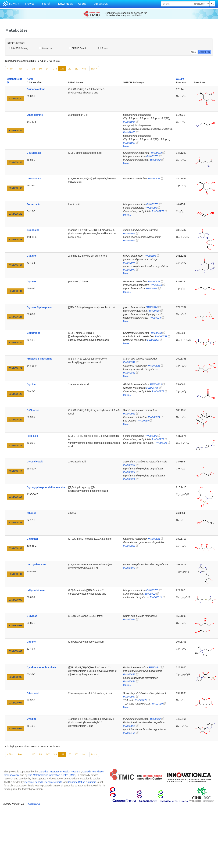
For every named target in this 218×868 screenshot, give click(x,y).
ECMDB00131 (15, 291)
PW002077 (131, 270)
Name (30, 79)
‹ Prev (19, 69)
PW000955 (144, 421)
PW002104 (131, 733)
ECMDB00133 (15, 240)
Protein (103, 48)
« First (10, 69)
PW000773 (160, 211)
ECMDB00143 (15, 188)
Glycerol (32, 281)
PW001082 (131, 143)
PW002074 (131, 233)
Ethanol (31, 513)
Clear (194, 52)
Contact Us (101, 4)
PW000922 (151, 594)
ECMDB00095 (15, 677)
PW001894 (155, 340)
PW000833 (157, 153)
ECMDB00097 (15, 651)
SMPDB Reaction (78, 48)
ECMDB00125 (15, 343)
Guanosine (33, 230)
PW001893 (151, 256)
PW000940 (157, 285)
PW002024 (131, 726)
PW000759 (163, 336)
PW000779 (143, 700)
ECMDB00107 (15, 548)
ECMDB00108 (15, 523)
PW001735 (162, 443)
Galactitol (32, 539)
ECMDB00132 (15, 265)
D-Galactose (34, 179)
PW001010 (158, 704)
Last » (94, 69)
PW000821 (156, 179)
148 (55, 69)
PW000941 (131, 362)
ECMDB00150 (15, 99)
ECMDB (14, 4)
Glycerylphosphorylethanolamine (46, 487)
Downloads (65, 4)
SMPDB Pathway (19, 48)
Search (47, 4)
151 (77, 69)
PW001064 (131, 122)
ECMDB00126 (15, 317)
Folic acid (32, 436)
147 (48, 69)
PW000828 (131, 674)
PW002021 (131, 479)
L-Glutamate (34, 153)
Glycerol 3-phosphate (39, 307)
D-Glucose (33, 410)
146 (41, 69)
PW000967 (131, 465)
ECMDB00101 (15, 574)
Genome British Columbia (82, 782)
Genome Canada (34, 782)
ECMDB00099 (15, 600)
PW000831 (131, 373)
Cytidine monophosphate (41, 667)
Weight (180, 79)
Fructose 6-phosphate (40, 359)
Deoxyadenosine (36, 564)
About (83, 4)
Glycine (31, 384)
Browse (31, 4)
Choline (31, 642)
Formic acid (34, 204)
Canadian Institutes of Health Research (60, 772)
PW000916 (156, 318)
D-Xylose (32, 616)
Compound (46, 48)
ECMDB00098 (15, 626)
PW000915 (155, 311)
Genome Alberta (53, 782)
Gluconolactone (36, 89)
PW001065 (131, 132)
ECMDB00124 (15, 368)
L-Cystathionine (36, 590)
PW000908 (152, 208)
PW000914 (153, 288)
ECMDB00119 (15, 471)
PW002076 (131, 240)
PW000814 (158, 597)
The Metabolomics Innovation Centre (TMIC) (52, 775)
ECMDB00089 (15, 728)
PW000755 (154, 156)
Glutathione (34, 333)
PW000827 (131, 472)
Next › (85, 69)
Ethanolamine (35, 115)
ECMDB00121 (15, 445)
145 (33, 69)
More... (127, 146)
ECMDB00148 (15, 162)
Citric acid (33, 693)
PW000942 (156, 160)
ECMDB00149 (15, 131)
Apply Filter (205, 52)
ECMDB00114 (15, 497)
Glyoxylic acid (35, 462)
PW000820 (131, 546)
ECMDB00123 (15, 394)
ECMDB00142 (15, 214)
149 (62, 69)
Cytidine (32, 719)
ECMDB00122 (15, 420)
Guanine (32, 256)
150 (69, 69)
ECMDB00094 (15, 703)
